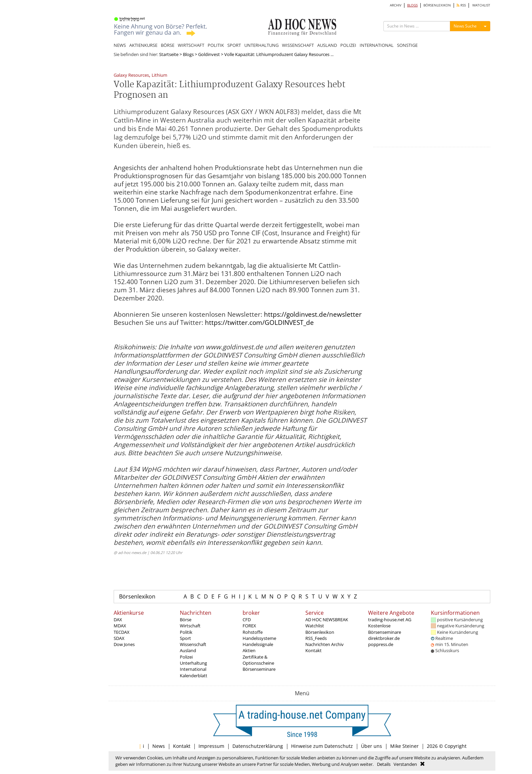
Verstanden (405, 764)
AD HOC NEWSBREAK (327, 620)
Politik (186, 632)
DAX (118, 620)
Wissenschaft (193, 644)
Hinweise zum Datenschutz (322, 746)
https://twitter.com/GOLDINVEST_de (259, 322)
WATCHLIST (481, 5)
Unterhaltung (193, 663)
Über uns (372, 746)
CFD (247, 620)
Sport (185, 638)
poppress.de (381, 644)
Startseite (169, 54)
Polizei (186, 657)
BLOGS (412, 5)
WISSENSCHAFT (298, 45)
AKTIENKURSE (143, 45)
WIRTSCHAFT (191, 45)
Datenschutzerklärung (258, 746)
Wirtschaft (190, 626)
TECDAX (122, 632)
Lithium (159, 76)
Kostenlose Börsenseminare (385, 629)
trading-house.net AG (390, 620)
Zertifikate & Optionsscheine (258, 660)
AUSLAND (327, 45)
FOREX (249, 626)
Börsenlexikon (137, 596)
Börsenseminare (259, 669)
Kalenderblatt (194, 676)
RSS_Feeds (316, 638)
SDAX (119, 638)
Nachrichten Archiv (325, 644)
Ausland (188, 650)
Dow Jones (124, 644)
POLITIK (216, 45)
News (159, 746)
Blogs (188, 54)
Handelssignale (258, 644)
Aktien (249, 650)
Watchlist (315, 626)
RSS (461, 5)
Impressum (211, 746)
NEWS (120, 45)
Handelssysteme (259, 638)
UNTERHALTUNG (261, 45)
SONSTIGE (407, 45)
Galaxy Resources (131, 76)
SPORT (234, 45)
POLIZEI (348, 45)
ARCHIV (396, 5)
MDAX (120, 626)
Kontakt (313, 650)
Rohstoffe (253, 632)
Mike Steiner (404, 746)
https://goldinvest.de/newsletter (313, 314)
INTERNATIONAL (377, 45)
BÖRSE (168, 45)
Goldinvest (209, 54)
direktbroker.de (384, 638)
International (193, 669)
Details (384, 764)
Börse (186, 620)
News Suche (465, 26)
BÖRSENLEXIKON (437, 5)
